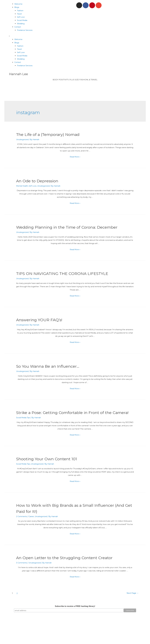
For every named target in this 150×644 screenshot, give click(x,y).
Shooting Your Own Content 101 (53, 471)
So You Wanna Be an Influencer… (55, 372)
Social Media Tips (24, 430)
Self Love (21, 17)
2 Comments (22, 529)
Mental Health (23, 186)
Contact (18, 27)
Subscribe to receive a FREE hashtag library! (75, 618)
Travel (20, 14)
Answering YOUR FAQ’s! (44, 326)
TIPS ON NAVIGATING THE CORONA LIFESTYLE (72, 279)
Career (32, 529)
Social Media (23, 20)
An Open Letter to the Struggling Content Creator (75, 570)
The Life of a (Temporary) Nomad (55, 134)
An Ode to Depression (42, 181)
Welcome (19, 4)
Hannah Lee (20, 74)
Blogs (17, 7)
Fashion (20, 11)
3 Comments (22, 575)
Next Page (131, 606)
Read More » (75, 157)
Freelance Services (25, 30)
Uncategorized (23, 139)
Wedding (21, 24)
